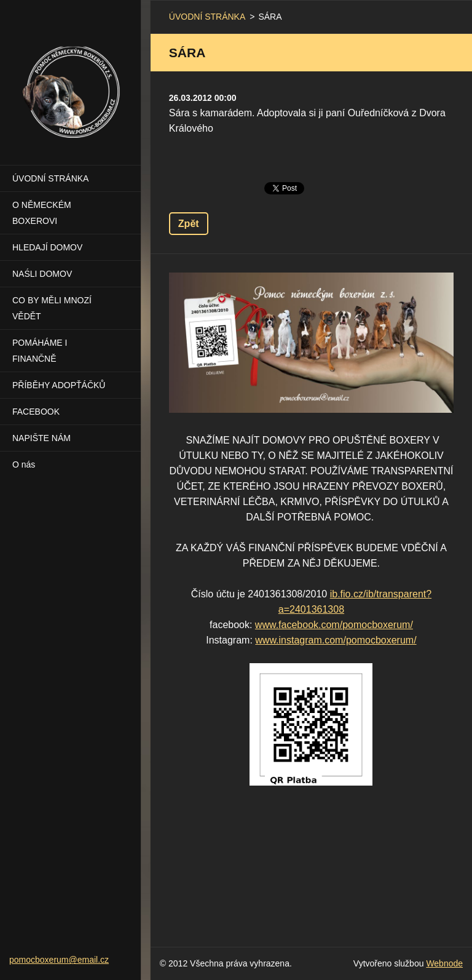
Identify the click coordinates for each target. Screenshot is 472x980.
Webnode (444, 963)
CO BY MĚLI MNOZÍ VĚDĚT (52, 308)
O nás (24, 464)
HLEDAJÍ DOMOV (47, 247)
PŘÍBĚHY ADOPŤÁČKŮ (59, 385)
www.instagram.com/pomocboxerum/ (336, 640)
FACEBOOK (36, 412)
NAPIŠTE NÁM (41, 438)
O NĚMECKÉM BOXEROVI (42, 213)
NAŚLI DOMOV (42, 274)
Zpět (189, 224)
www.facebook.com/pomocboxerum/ (334, 625)
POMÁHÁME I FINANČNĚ (40, 351)
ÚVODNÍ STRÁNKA (50, 178)
